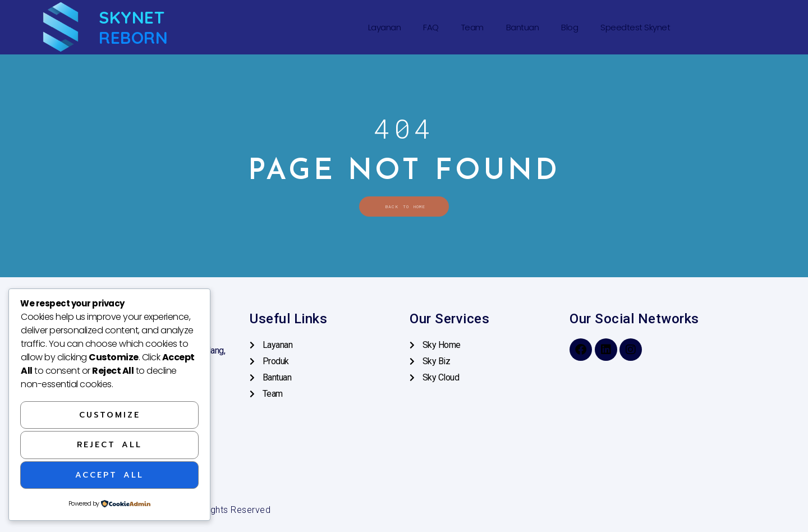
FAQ (431, 27)
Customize (110, 414)
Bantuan (523, 27)
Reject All (109, 444)
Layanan (385, 27)
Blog (570, 27)
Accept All (109, 474)
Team (472, 27)
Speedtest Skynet (635, 27)
